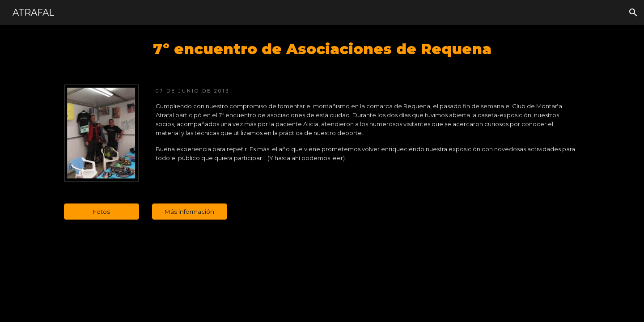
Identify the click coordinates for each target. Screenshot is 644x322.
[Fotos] (102, 211)
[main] (322, 49)
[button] (633, 13)
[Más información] (190, 211)
